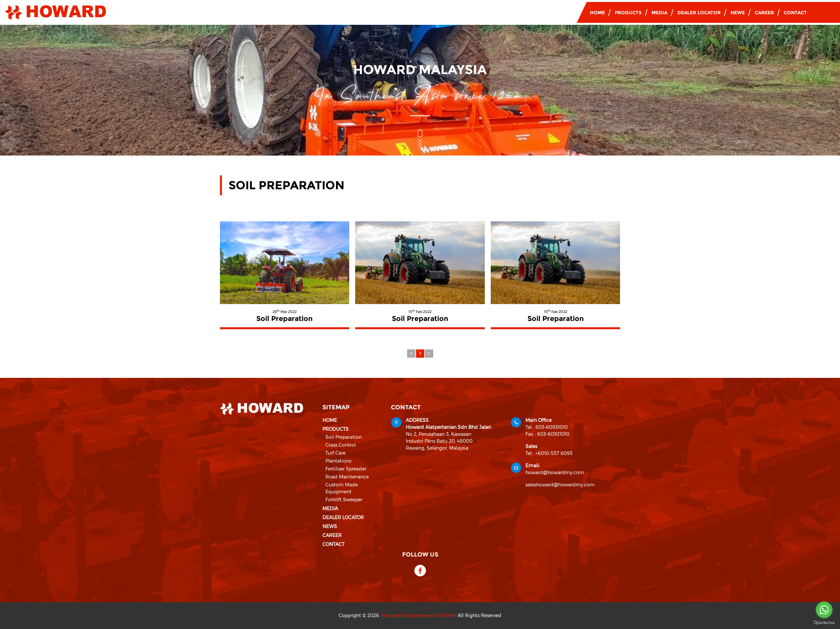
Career (764, 13)
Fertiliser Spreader (346, 469)
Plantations (338, 461)
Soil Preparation (344, 437)
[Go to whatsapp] (824, 610)
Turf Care (336, 453)
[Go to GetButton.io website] (824, 622)
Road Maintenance (347, 477)
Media (659, 13)
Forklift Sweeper (344, 500)
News (738, 13)
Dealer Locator (699, 13)
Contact (795, 13)
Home (597, 13)
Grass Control (341, 445)
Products (628, 13)
